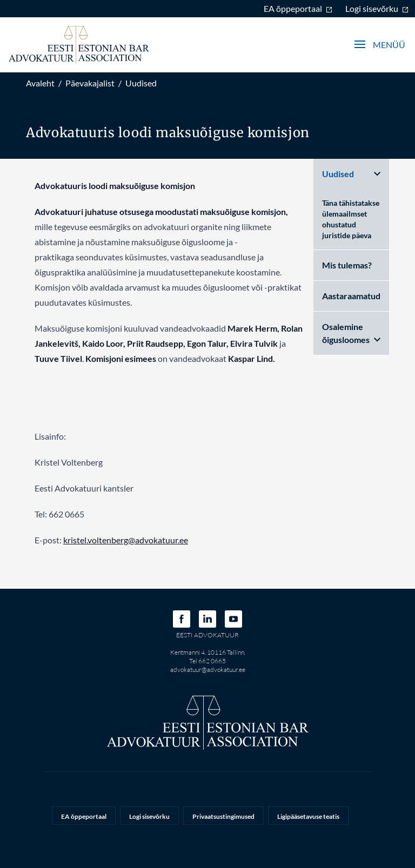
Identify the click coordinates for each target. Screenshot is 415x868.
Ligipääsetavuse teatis (308, 816)
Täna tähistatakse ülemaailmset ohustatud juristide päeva (351, 219)
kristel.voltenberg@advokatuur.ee (126, 540)
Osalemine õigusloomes (351, 333)
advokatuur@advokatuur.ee (208, 669)
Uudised (141, 83)
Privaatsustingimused (223, 816)
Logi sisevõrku (377, 8)
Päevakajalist (90, 83)
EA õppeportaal (298, 8)
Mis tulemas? (347, 265)
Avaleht (40, 83)
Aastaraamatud (351, 296)
